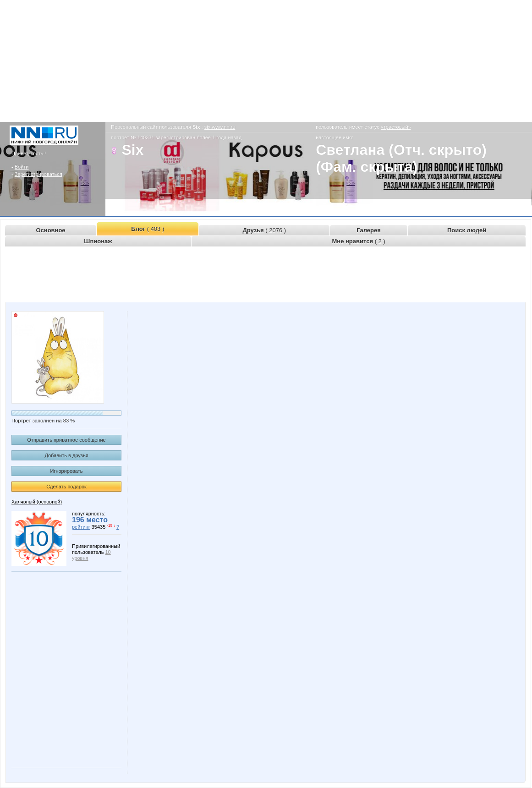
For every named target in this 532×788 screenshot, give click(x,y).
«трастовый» (396, 127)
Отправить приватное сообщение (66, 440)
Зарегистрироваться (38, 174)
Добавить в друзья (66, 455)
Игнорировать (67, 471)
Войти (22, 167)
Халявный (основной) (37, 502)
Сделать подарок (66, 487)
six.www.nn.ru (220, 127)
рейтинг (81, 527)
